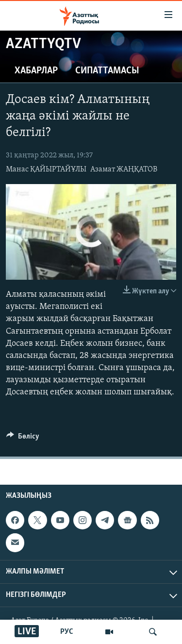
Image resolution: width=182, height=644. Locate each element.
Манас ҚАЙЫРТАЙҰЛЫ (46, 169)
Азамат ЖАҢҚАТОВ (124, 169)
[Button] (23, 439)
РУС (67, 632)
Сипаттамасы (107, 71)
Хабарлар (36, 71)
